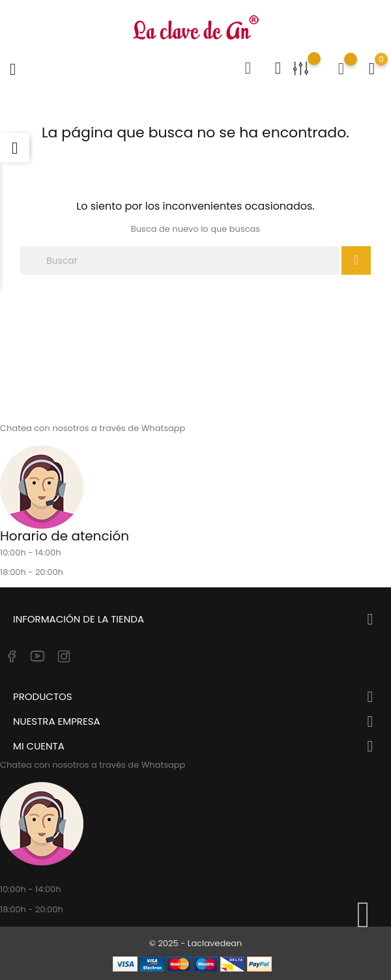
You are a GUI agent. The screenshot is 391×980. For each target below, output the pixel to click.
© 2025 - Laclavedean (196, 943)
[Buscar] (180, 260)
